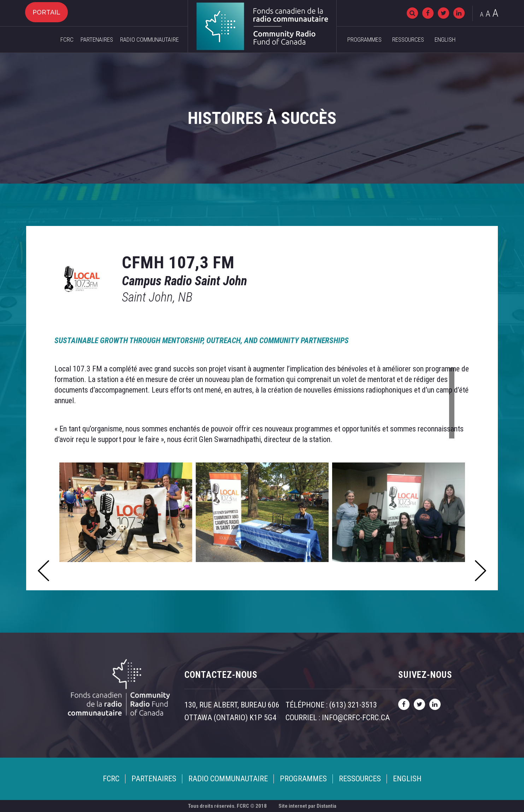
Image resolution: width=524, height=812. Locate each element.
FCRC (67, 40)
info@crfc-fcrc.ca (356, 718)
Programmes (364, 40)
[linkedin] (459, 13)
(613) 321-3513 (353, 705)
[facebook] (428, 13)
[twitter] (443, 13)
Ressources (408, 40)
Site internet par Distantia (307, 806)
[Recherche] (412, 13)
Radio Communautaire (149, 40)
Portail (46, 12)
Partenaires (97, 40)
